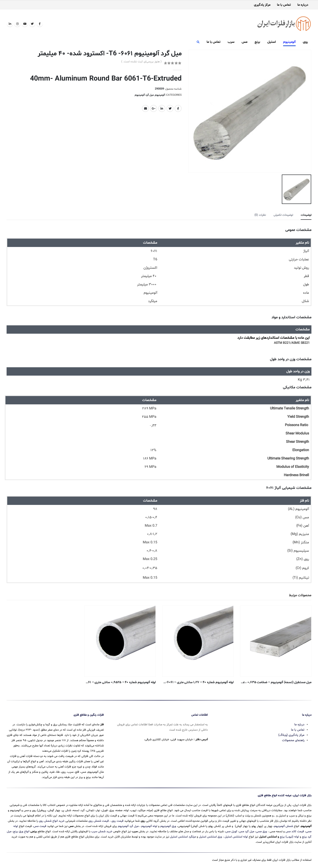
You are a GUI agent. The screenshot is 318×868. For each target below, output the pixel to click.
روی (305, 42)
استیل (272, 42)
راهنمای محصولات (293, 740)
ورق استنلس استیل (210, 837)
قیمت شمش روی (99, 821)
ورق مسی (261, 832)
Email (145, 108)
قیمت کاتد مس (295, 832)
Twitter (170, 108)
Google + (154, 108)
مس (245, 42)
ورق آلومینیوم (168, 826)
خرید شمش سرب (102, 832)
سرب (231, 42)
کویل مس (231, 832)
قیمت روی (117, 821)
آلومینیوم (289, 42)
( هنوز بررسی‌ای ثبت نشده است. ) (141, 62)
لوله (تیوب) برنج (289, 837)
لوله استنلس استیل (236, 837)
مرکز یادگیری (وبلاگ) (291, 735)
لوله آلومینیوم (149, 826)
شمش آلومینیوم (284, 826)
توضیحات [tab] (306, 215)
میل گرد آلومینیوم (144, 95)
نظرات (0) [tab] (260, 215)
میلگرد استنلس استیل (183, 837)
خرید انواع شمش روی (52, 821)
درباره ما (303, 5)
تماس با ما (284, 5)
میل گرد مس (247, 832)
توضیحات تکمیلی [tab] (283, 215)
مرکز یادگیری (262, 5)
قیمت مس (40, 826)
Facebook (178, 108)
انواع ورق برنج (21, 832)
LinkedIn (162, 108)
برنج (257, 42)
